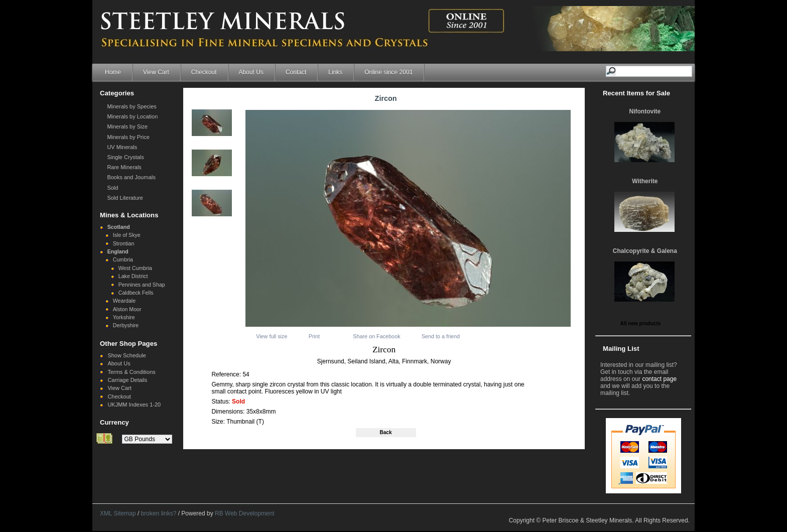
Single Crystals (125, 157)
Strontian (124, 243)
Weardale (124, 301)
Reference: (227, 374)
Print (314, 336)
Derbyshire (126, 325)
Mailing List (621, 349)
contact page (659, 379)
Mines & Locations (129, 215)
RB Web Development (245, 513)
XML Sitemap (118, 513)
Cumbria (123, 259)
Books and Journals (131, 177)
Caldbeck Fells (136, 293)
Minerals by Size (127, 126)
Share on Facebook (376, 336)
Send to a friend (441, 336)
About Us (251, 72)
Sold (112, 188)
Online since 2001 (388, 72)
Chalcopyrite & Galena (645, 251)
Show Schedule (126, 355)
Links (335, 72)
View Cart (156, 72)
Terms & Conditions (131, 372)
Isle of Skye (127, 235)
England (118, 251)
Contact (296, 72)
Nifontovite (645, 111)
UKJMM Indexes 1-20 (134, 405)
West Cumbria (135, 268)
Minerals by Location (132, 116)
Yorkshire (124, 317)
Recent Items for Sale (636, 93)
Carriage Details (127, 380)
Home (113, 72)
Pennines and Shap (142, 285)
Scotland (119, 227)
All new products (641, 323)
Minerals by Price (128, 137)
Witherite (645, 181)
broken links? (159, 513)
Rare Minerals (124, 167)
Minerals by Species (132, 106)
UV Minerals (122, 147)
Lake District (133, 276)
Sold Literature (125, 198)
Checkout (204, 72)
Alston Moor (127, 309)
